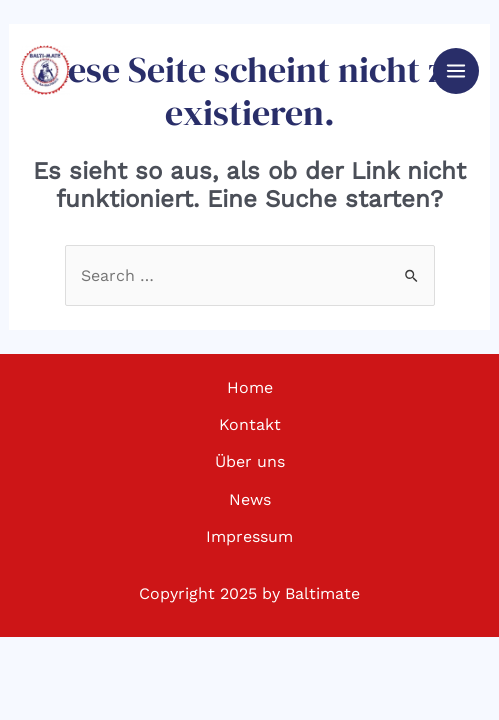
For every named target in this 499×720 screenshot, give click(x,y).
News (250, 499)
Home (250, 387)
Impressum (249, 536)
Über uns (250, 461)
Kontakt (250, 424)
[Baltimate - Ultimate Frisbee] (45, 70)
